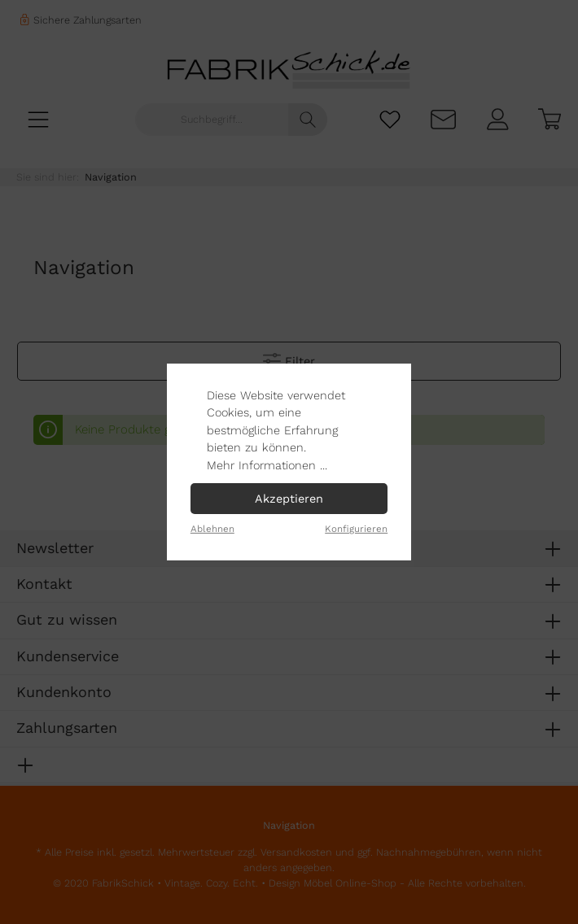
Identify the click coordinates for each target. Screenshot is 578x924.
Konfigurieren (356, 529)
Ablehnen (212, 529)
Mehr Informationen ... (267, 465)
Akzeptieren (289, 499)
